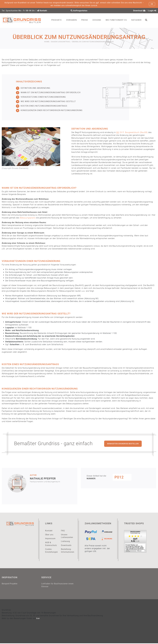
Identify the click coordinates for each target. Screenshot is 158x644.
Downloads (66, 546)
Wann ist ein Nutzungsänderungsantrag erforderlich (48, 93)
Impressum (50, 539)
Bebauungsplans (28, 218)
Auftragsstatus (79, 11)
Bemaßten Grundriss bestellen (123, 444)
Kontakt (42, 11)
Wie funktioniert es (118, 20)
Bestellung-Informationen (67, 551)
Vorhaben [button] (73, 20)
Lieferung (65, 542)
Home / (47, 42)
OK (152, 4)
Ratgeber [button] (138, 20)
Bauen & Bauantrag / (61, 42)
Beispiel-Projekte (10, 584)
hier (38, 619)
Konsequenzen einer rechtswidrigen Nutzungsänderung (49, 110)
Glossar (45, 587)
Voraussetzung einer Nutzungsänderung (41, 97)
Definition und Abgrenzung (33, 88)
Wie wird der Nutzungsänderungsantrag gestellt (46, 101)
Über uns (49, 535)
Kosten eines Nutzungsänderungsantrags (42, 106)
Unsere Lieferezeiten (67, 536)
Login (152, 11)
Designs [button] (98, 20)
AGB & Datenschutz (51, 544)
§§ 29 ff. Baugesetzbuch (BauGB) (132, 132)
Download (139, 11)
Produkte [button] (58, 20)
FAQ (63, 531)
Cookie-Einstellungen (51, 551)
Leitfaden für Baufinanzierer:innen (57, 584)
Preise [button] (86, 20)
